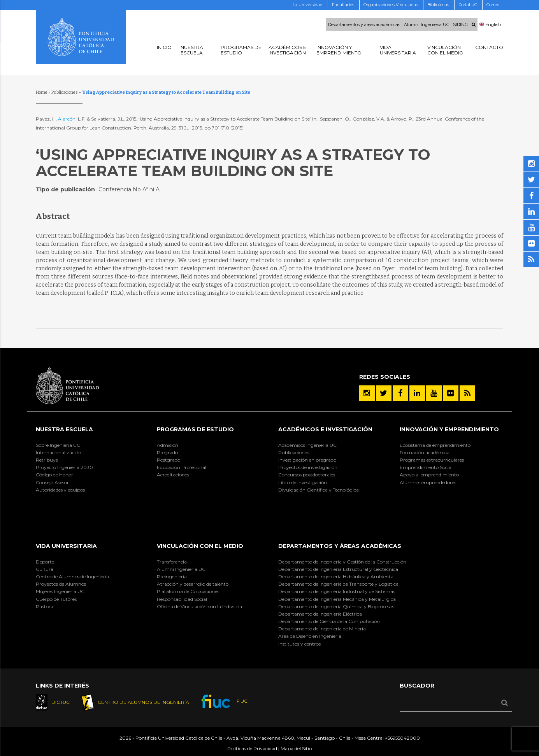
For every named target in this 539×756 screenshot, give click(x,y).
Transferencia (172, 562)
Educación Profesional (182, 467)
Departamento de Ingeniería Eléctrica (320, 614)
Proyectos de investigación (308, 467)
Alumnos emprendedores (428, 482)
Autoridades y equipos (60, 490)
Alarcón (67, 119)
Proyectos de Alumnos (61, 584)
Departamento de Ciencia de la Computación (329, 621)
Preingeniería (172, 577)
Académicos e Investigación (325, 429)
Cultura (45, 569)
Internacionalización (59, 452)
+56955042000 (402, 738)
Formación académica (425, 452)
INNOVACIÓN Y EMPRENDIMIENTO (449, 429)
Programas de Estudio (195, 429)
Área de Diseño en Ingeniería (310, 636)
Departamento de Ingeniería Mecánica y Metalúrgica (337, 599)
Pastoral (45, 606)
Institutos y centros (299, 644)
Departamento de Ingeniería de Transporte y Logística (338, 584)
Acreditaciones (173, 475)
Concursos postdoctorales (307, 475)
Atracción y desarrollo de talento (193, 584)
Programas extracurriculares (432, 460)
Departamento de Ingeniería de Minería (322, 629)
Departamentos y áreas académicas (364, 24)
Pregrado (167, 452)
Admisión (168, 445)
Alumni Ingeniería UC (181, 569)
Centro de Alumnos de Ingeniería (72, 577)
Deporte (45, 562)
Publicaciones (65, 92)
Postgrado (169, 460)
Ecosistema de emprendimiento (435, 445)
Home (42, 92)
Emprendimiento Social (426, 467)
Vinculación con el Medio (200, 546)
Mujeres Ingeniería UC (60, 591)
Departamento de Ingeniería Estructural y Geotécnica (338, 569)
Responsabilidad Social (182, 599)
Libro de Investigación (303, 482)
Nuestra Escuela (64, 429)
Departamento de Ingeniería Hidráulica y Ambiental (336, 577)
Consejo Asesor (52, 482)
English (490, 24)
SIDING (460, 24)
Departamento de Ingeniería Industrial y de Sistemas (337, 591)
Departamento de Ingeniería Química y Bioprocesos (336, 606)
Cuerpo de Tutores (56, 599)
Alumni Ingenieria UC (427, 24)
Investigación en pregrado (307, 460)
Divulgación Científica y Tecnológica (319, 490)
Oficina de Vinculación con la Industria (199, 606)
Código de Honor (54, 475)
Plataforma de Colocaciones (188, 591)
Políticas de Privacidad (252, 749)
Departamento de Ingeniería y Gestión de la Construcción (342, 562)
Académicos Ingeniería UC (307, 445)
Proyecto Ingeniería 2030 (64, 467)
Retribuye (47, 460)
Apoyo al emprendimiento (429, 475)
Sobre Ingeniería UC (58, 445)
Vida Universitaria (66, 546)
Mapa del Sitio (296, 749)
